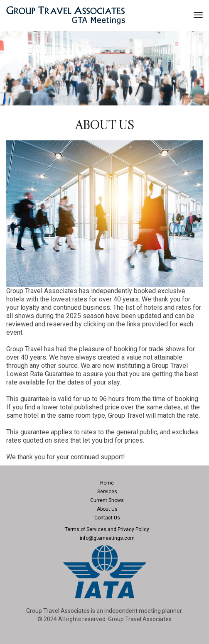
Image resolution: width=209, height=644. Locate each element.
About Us (107, 509)
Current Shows (107, 500)
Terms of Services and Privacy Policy (107, 529)
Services (107, 492)
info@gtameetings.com (107, 538)
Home (107, 483)
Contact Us (107, 518)
